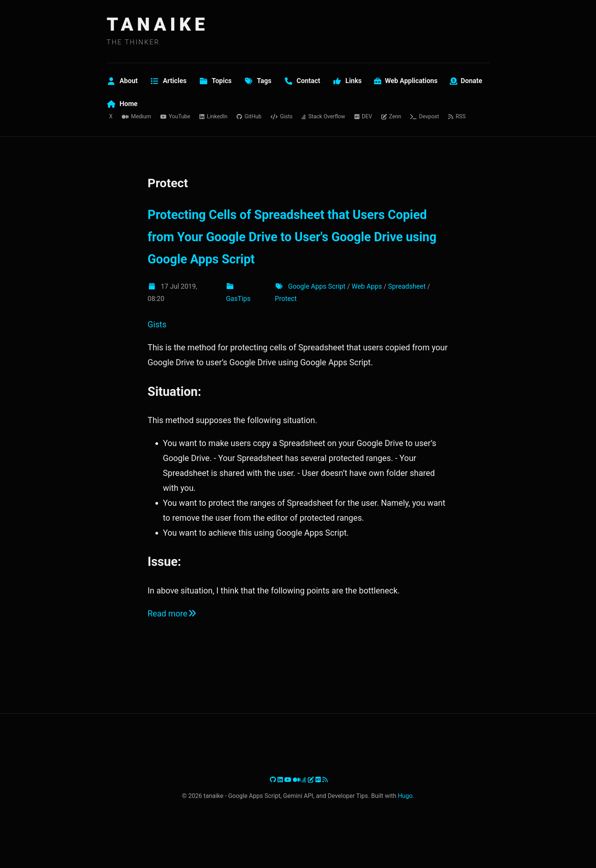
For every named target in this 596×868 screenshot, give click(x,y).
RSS (457, 117)
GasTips (238, 299)
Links (347, 81)
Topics (215, 81)
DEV (363, 117)
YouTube (175, 117)
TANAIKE (158, 24)
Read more (173, 614)
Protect (286, 299)
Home (122, 104)
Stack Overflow (323, 117)
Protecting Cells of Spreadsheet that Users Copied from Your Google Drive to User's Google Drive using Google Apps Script (292, 237)
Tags (258, 81)
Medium (136, 117)
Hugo (405, 796)
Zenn (391, 117)
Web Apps (367, 286)
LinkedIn (213, 117)
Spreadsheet (407, 286)
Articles (168, 81)
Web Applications (406, 81)
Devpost (425, 117)
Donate (466, 81)
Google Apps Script (317, 286)
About (122, 81)
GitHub (249, 117)
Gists (282, 117)
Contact (302, 81)
